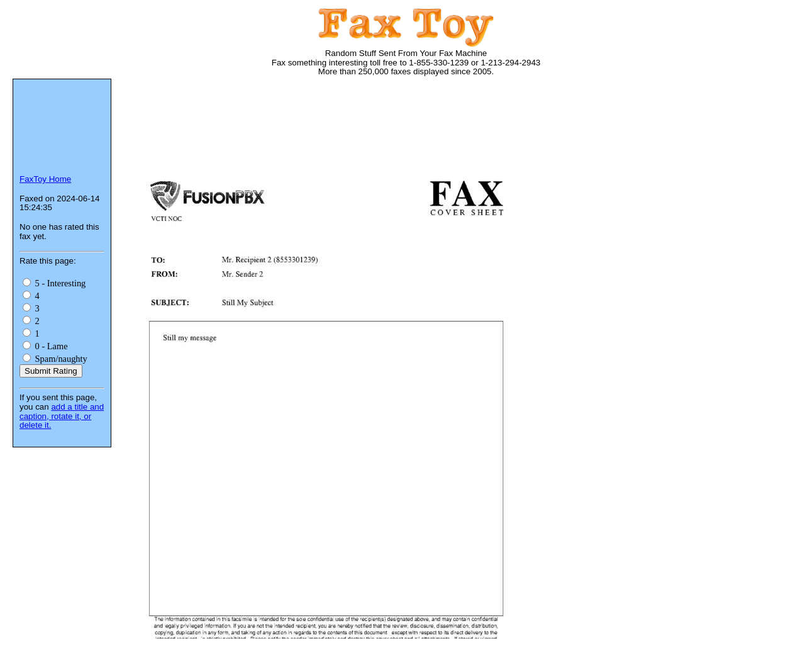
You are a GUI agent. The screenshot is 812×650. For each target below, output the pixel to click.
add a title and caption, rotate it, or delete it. (62, 416)
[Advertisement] (355, 126)
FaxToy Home (45, 179)
